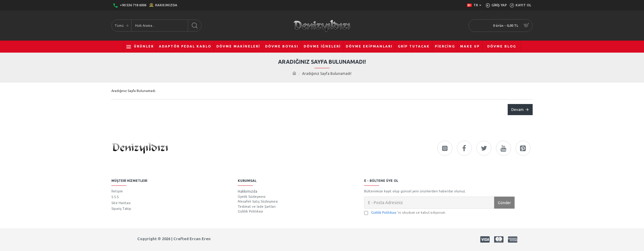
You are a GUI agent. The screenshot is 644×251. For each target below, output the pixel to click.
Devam (517, 109)
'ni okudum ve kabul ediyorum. (405, 213)
